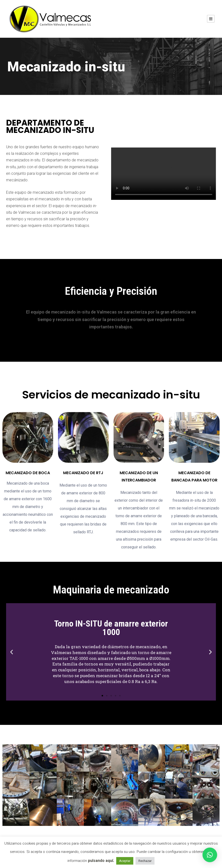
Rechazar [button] (145, 861)
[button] (102, 696)
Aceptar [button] (125, 861)
